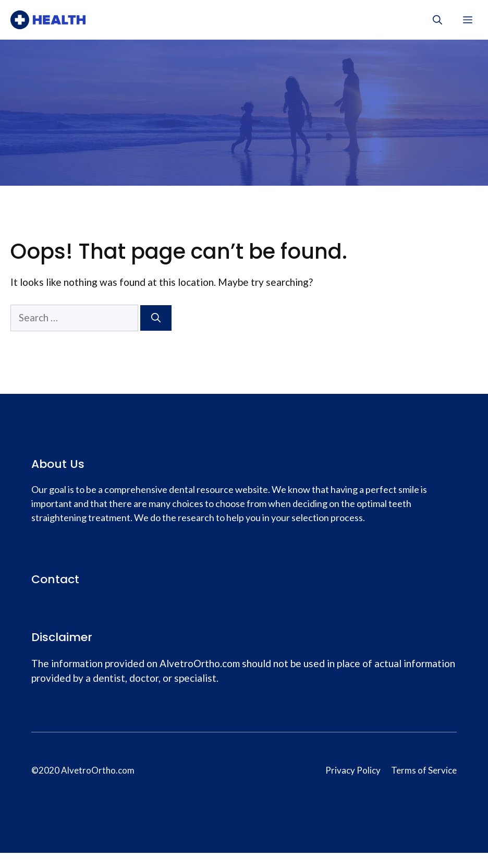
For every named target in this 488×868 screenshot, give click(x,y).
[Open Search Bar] (437, 20)
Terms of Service (424, 770)
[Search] (156, 318)
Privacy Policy (353, 770)
